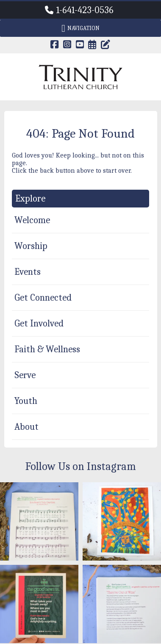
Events (28, 272)
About (26, 427)
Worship (31, 246)
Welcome (32, 220)
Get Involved (39, 323)
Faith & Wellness (47, 349)
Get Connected (43, 298)
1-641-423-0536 (85, 10)
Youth (26, 401)
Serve (25, 375)
